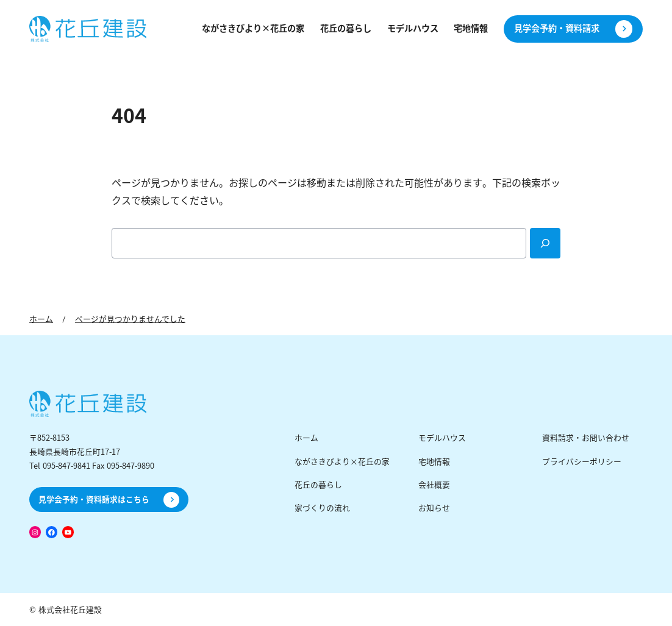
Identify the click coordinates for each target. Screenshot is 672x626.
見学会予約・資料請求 (557, 29)
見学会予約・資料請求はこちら (94, 500)
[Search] (545, 243)
